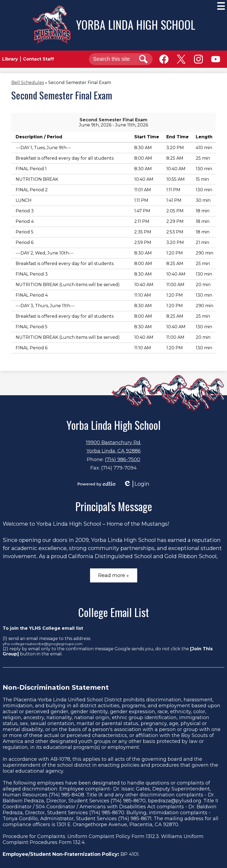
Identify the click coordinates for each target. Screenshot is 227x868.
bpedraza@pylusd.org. (175, 801)
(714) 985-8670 (128, 801)
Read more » (113, 575)
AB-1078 (60, 759)
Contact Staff (38, 59)
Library (10, 59)
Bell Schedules (28, 83)
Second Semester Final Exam (113, 120)
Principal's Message (114, 506)
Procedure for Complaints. (34, 836)
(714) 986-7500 (123, 460)
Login (136, 484)
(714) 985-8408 (66, 795)
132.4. (79, 842)
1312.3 (152, 836)
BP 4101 (130, 854)
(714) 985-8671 (135, 819)
